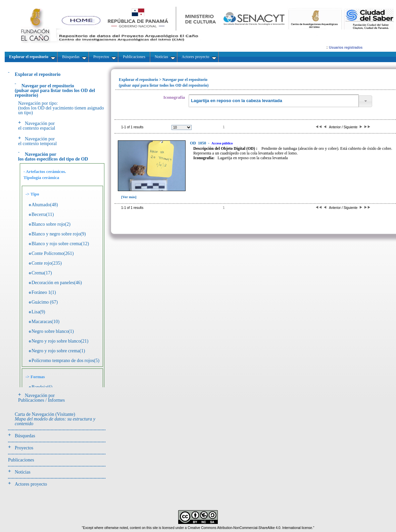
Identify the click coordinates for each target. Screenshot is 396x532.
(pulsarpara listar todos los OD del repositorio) (55, 91)
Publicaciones (21, 460)
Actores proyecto (31, 484)
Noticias (23, 472)
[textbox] (274, 101)
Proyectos (24, 448)
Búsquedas (25, 436)
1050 (199, 143)
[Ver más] (129, 197)
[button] (365, 101)
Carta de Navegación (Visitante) (55, 419)
